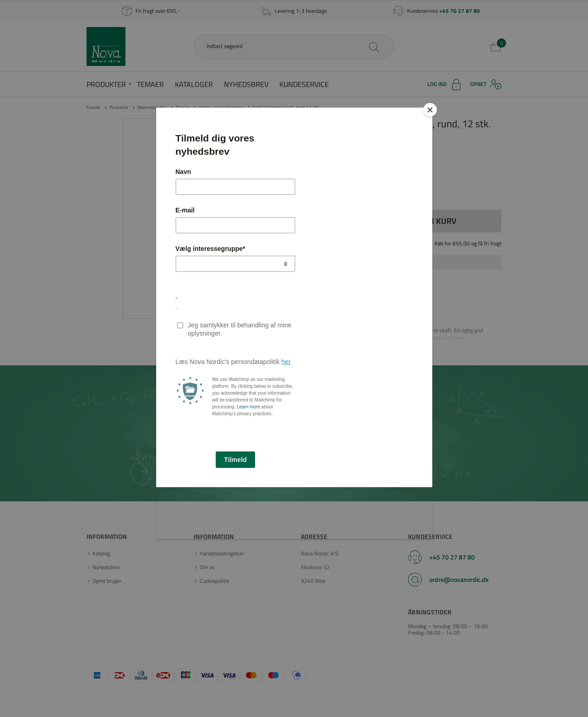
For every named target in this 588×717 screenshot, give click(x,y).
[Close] (430, 110)
